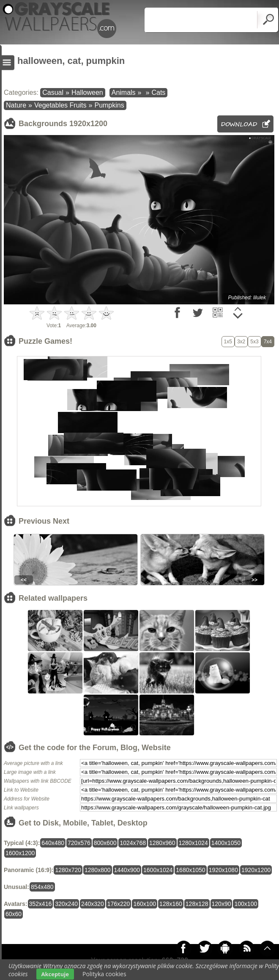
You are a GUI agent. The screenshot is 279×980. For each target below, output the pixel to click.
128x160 (171, 904)
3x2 (241, 342)
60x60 (14, 914)
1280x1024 (193, 843)
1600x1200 (20, 853)
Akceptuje (55, 974)
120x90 (222, 904)
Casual (53, 92)
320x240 (66, 904)
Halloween (87, 92)
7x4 (268, 342)
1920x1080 (223, 870)
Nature (16, 105)
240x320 (93, 904)
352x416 (41, 904)
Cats (158, 92)
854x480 (42, 887)
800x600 (105, 843)
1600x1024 (158, 870)
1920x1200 (256, 870)
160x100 (145, 904)
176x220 (119, 904)
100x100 (246, 904)
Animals (124, 92)
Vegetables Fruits (60, 105)
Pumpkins (109, 105)
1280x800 (98, 870)
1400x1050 (226, 843)
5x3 (254, 342)
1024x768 (133, 843)
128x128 (197, 904)
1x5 (228, 342)
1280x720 (68, 870)
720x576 (79, 843)
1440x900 (127, 870)
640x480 (53, 843)
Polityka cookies (104, 974)
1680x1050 (190, 870)
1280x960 (162, 843)
